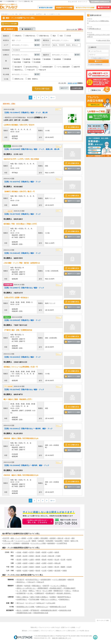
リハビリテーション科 (23, 541)
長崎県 (32, 571)
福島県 (57, 552)
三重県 (19, 563)
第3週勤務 (47, 59)
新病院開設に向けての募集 (26, 607)
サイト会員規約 (34, 631)
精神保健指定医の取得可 (49, 610)
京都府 (32, 563)
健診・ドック (15, 538)
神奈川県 (51, 556)
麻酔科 (34, 541)
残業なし (32, 591)
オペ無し (30, 593)
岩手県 (32, 552)
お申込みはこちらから (38, 522)
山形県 (50, 552)
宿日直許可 (18, 67)
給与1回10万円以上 (32, 67)
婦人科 (68, 538)
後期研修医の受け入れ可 (58, 607)
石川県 (63, 560)
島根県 (38, 567)
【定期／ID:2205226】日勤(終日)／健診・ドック (22, 320)
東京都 (38, 556)
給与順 (75, 83)
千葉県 (58, 556)
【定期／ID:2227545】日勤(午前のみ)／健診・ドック (24, 389)
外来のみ (76, 591)
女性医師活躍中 (48, 67)
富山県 (57, 560)
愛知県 (44, 560)
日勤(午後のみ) (44, 36)
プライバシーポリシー (47, 631)
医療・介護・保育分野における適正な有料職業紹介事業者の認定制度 (95, 637)
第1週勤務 (27, 59)
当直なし (68, 591)
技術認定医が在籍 (65, 610)
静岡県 (38, 560)
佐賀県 (25, 571)
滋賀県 (25, 563)
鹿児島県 (58, 571)
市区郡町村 (6, 50)
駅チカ (39, 591)
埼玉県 (44, 556)
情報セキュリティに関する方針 (65, 631)
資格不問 (46, 586)
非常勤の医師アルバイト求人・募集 (9, 14)
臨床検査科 (51, 543)
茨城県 (19, 556)
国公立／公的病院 (23, 610)
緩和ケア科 (74, 541)
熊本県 (38, 571)
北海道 (19, 552)
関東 (12, 556)
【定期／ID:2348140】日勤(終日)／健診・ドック (22, 253)
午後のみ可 (42, 70)
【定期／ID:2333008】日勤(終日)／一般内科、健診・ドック (26, 465)
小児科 (30, 538)
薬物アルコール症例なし (49, 599)
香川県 (57, 567)
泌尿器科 (53, 538)
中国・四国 (10, 567)
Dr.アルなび (64, 8)
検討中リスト (104, 7)
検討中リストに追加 (72, 133)
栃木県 (25, 556)
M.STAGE (23, 637)
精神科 (24, 538)
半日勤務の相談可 (70, 588)
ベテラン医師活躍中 (63, 67)
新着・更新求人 (33, 79)
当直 (61, 36)
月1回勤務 (37, 62)
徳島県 (50, 567)
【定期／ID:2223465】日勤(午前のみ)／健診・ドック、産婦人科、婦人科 (31, 149)
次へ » (52, 98)
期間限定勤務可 (43, 588)
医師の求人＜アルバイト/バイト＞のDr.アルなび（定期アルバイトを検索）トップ (56, 627)
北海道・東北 (9, 552)
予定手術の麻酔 (34, 599)
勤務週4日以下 (59, 591)
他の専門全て (39, 14)
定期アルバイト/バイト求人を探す (27, 14)
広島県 (25, 567)
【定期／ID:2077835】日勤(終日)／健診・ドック (22, 214)
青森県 (25, 552)
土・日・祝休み (22, 591)
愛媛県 (63, 567)
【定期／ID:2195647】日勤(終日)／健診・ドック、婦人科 (26, 112)
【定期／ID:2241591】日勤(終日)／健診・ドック (22, 357)
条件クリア (64, 88)
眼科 (73, 538)
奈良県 (50, 563)
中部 (12, 560)
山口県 (44, 567)
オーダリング (30, 603)
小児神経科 (16, 543)
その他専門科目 (62, 543)
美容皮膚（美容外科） (64, 593)
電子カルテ (20, 603)
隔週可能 (27, 62)
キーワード (46, 45)
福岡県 (19, 571)
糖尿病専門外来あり (64, 597)
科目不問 (6, 538)
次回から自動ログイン (100, 58)
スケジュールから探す (10, 24)
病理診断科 (50, 541)
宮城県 (38, 552)
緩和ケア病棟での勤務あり (39, 597)
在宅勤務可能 (21, 593)
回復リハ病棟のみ (23, 597)
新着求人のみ (19, 79)
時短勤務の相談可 (56, 588)
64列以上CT (41, 603)
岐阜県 (50, 560)
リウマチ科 (7, 543)
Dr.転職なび (46, 8)
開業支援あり (37, 586)
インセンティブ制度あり (59, 586)
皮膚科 (37, 538)
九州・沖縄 (10, 571)
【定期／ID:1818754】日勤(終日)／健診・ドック (22, 182)
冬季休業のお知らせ (95, 29)
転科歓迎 (28, 586)
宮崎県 (50, 571)
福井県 (69, 560)
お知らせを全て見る (104, 40)
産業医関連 (25, 543)
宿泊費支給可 (50, 593)
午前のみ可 (31, 70)
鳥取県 (32, 567)
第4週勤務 (57, 59)
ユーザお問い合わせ (83, 631)
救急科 (67, 541)
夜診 (54, 36)
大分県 (44, 571)
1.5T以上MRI (51, 603)
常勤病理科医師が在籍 (41, 613)
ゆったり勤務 (47, 591)
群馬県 (32, 556)
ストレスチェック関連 (38, 543)
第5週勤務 (68, 59)
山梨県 (32, 560)
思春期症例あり (64, 599)
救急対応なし (19, 70)
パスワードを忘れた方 (96, 64)
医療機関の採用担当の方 (100, 2)
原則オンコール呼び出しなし (26, 588)
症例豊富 (53, 597)
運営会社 (25, 631)
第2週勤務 (37, 59)
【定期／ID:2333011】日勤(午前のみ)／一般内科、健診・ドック (28, 429)
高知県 (69, 567)
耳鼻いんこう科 (8, 541)
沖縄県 (65, 571)
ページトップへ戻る (103, 620)
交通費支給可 (40, 593)
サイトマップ (83, 2)
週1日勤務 (17, 62)
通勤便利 (20, 586)
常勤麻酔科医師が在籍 (24, 613)
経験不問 (77, 67)
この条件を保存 (77, 88)
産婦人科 (60, 538)
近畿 (12, 563)
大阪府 (38, 563)
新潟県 (19, 560)
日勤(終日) (18, 36)
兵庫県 (44, 563)
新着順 (70, 83)
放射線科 (41, 541)
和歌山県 (58, 563)
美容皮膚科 (44, 538)
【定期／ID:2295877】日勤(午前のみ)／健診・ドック (24, 288)
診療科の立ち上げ (42, 607)
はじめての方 (73, 2)
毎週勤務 (17, 59)
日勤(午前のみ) (30, 36)
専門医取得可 (35, 610)
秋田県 (44, 552)
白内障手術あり (22, 599)
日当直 (69, 36)
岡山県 (19, 567)
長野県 (25, 560)
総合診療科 (59, 541)
